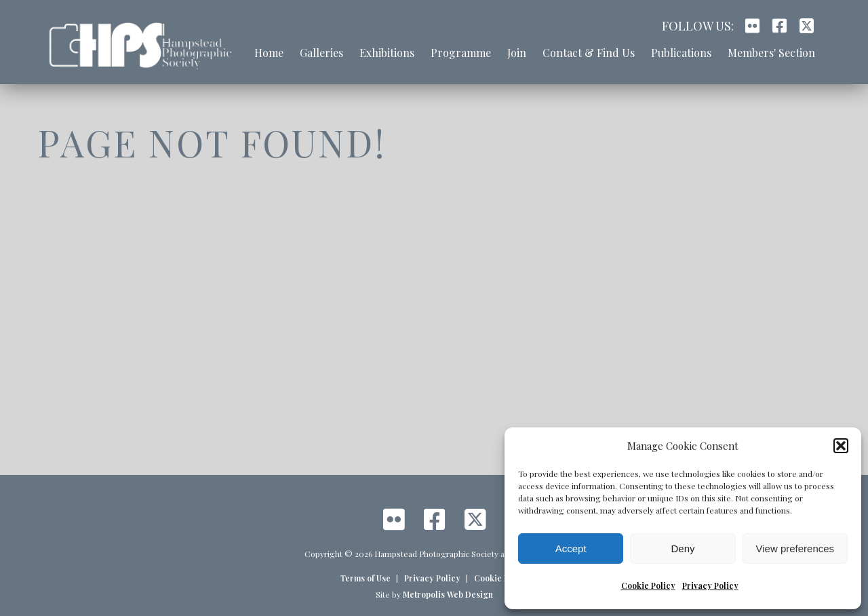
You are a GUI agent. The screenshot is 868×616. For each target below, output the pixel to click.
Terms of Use (366, 578)
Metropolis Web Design (448, 594)
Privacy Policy (710, 585)
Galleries (321, 53)
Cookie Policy (648, 585)
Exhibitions (387, 53)
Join (517, 53)
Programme (461, 53)
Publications (681, 53)
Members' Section (771, 53)
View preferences (795, 548)
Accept (571, 548)
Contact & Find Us (589, 53)
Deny (683, 548)
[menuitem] (269, 60)
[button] (841, 446)
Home (269, 53)
